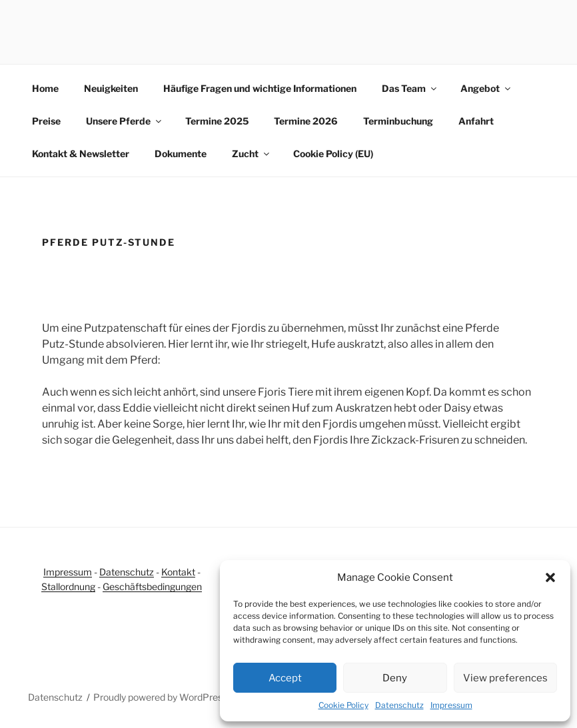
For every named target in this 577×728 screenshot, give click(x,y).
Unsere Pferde (125, 121)
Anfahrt (476, 121)
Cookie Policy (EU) (333, 154)
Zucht (252, 154)
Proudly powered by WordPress (160, 697)
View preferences (505, 678)
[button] (550, 577)
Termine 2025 (217, 121)
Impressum (451, 705)
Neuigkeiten (111, 88)
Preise (46, 121)
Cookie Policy (343, 705)
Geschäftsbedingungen (152, 586)
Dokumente (181, 154)
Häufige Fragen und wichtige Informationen (260, 88)
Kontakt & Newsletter (81, 154)
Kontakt (178, 572)
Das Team (410, 88)
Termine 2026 (306, 121)
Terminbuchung (398, 121)
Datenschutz (399, 705)
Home (45, 88)
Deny (395, 678)
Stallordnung (68, 586)
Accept (285, 678)
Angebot (486, 88)
